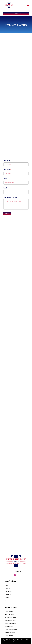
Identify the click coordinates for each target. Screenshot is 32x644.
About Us (8, 588)
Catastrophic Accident (11, 629)
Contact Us (8, 594)
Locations (8, 597)
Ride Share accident (10, 623)
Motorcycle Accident (11, 617)
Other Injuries (9, 635)
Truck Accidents (10, 614)
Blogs (7, 600)
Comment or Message (11, 197)
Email (6, 188)
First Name (7, 160)
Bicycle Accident (10, 626)
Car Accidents (9, 611)
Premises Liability (10, 632)
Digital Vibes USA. (18, 640)
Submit (7, 213)
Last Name (7, 170)
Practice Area (9, 591)
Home (7, 585)
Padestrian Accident (10, 620)
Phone (6, 179)
